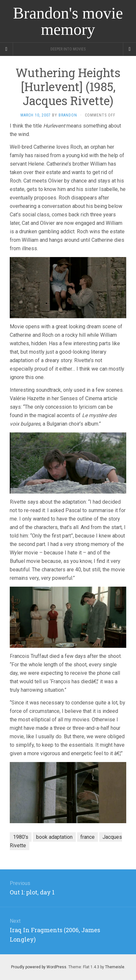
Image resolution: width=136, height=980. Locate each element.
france (88, 837)
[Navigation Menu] (129, 49)
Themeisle (115, 967)
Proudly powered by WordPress (39, 967)
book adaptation (54, 837)
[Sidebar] (7, 49)
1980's (21, 837)
